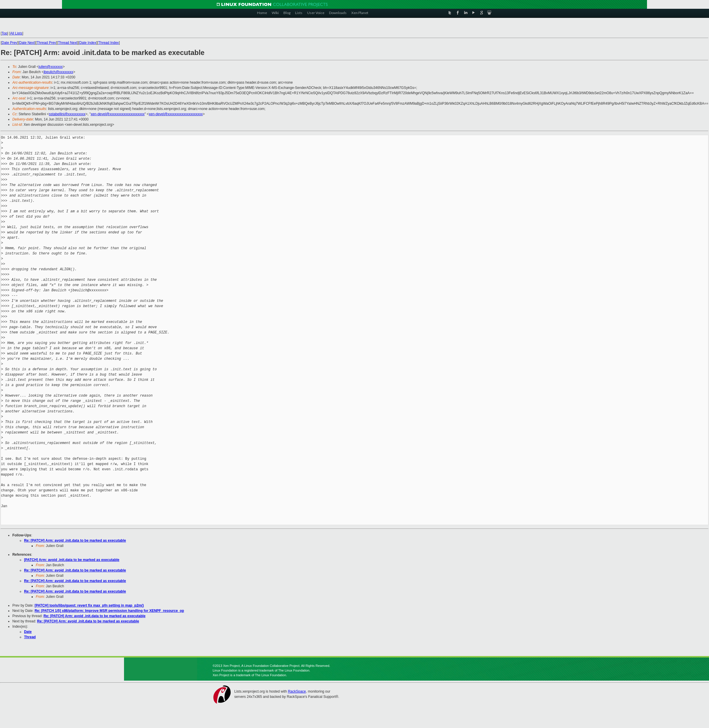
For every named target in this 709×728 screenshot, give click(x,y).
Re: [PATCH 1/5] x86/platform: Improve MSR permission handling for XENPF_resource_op (109, 611)
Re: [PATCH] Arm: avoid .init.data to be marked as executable (75, 541)
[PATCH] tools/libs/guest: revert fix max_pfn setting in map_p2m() (89, 605)
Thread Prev (47, 43)
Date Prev (9, 43)
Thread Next (68, 43)
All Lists (16, 33)
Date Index (88, 43)
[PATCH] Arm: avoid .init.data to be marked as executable (72, 560)
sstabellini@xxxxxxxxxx (67, 114)
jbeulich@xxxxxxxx (58, 72)
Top (4, 33)
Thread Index (109, 43)
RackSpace (297, 691)
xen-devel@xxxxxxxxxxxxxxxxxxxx (118, 114)
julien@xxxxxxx (51, 67)
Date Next (27, 43)
